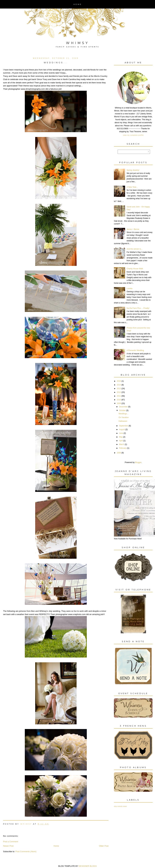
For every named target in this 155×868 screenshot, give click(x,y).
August (122, 430)
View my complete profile (133, 135)
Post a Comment (11, 842)
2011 (119, 396)
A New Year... (132, 187)
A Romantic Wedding (135, 350)
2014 (119, 385)
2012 (119, 392)
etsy (115, 806)
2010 (119, 400)
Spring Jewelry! (133, 170)
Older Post (104, 846)
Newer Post (8, 846)
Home (78, 4)
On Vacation (124, 417)
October (122, 410)
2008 (119, 453)
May (121, 437)
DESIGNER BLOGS (88, 866)
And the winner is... (135, 249)
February (123, 448)
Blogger (138, 462)
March (122, 444)
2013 (119, 389)
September (124, 426)
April (121, 441)
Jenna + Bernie (133, 229)
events (120, 806)
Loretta (130, 289)
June (121, 433)
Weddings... (123, 414)
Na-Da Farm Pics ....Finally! (138, 308)
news (125, 806)
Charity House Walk (135, 269)
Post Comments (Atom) (26, 851)
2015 (119, 381)
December (123, 407)
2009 (119, 403)
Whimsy (78, 43)
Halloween (123, 421)
